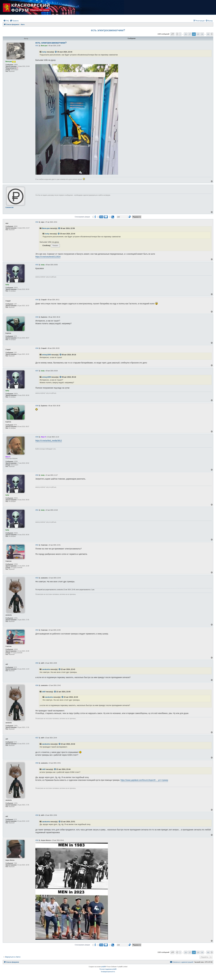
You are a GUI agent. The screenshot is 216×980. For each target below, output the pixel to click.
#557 (37, 738)
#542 (37, 222)
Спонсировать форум (82, 217)
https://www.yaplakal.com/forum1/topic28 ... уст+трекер (144, 780)
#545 (37, 317)
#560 (37, 840)
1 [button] (180, 34)
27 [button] (190, 34)
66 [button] (208, 34)
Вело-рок (46, 228)
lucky (44, 52)
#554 (37, 630)
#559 (37, 815)
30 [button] (202, 34)
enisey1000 (47, 355)
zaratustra (46, 669)
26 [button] (186, 34)
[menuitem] (6, 21)
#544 (37, 300)
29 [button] (198, 34)
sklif (44, 692)
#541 (37, 46)
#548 (37, 406)
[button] (172, 34)
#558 (37, 763)
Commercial (9, 207)
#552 (37, 545)
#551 (37, 510)
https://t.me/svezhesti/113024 (48, 257)
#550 (37, 475)
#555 (37, 663)
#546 (37, 348)
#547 (37, 371)
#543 (37, 265)
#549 (37, 437)
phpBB (103, 967)
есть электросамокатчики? (108, 30)
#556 (37, 685)
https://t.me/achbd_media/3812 (49, 441)
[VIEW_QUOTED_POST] (56, 52)
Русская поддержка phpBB (108, 969)
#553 (37, 578)
